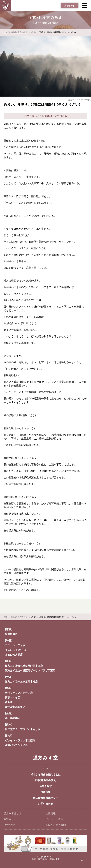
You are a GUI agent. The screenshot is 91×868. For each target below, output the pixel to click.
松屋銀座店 (11, 634)
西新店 (9, 702)
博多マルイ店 (13, 698)
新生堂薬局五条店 (15, 707)
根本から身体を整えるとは (46, 775)
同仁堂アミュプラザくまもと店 (23, 729)
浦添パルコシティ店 (16, 745)
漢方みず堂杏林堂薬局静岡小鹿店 (24, 666)
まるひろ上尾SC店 (15, 650)
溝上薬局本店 (13, 718)
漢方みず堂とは (12, 813)
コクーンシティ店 (15, 645)
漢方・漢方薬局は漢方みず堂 (46, 859)
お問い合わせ (46, 804)
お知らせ (9, 819)
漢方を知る (10, 825)
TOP (45, 769)
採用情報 (46, 792)
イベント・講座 (54, 819)
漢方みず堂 (45, 758)
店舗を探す (70, 6)
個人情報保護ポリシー (46, 798)
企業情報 (51, 813)
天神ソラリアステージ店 (19, 693)
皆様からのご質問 (56, 825)
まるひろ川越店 (14, 655)
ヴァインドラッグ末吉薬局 (20, 740)
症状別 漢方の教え (46, 780)
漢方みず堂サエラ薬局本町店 (21, 682)
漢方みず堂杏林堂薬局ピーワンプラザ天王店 (30, 671)
